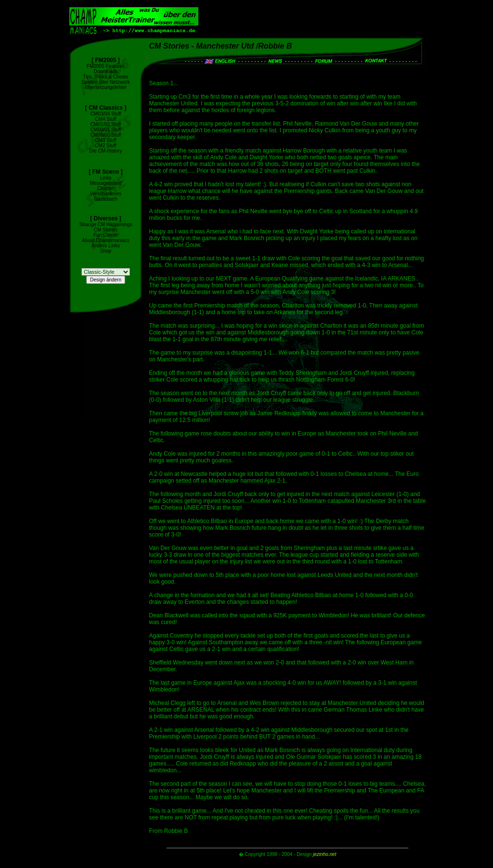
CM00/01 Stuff (106, 130)
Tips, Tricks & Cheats (105, 77)
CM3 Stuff (105, 140)
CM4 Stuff (105, 119)
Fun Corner (106, 235)
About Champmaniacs (105, 240)
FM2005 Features (106, 66)
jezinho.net (324, 854)
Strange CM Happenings (106, 224)
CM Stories (106, 230)
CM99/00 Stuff (106, 135)
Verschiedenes (106, 194)
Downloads (106, 71)
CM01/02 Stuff (106, 124)
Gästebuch (105, 199)
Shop (106, 251)
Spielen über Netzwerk (106, 82)
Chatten (106, 188)
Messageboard (105, 183)
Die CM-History (106, 151)
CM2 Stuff (105, 146)
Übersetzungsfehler (106, 87)
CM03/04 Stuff (106, 114)
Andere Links (105, 246)
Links (106, 178)
